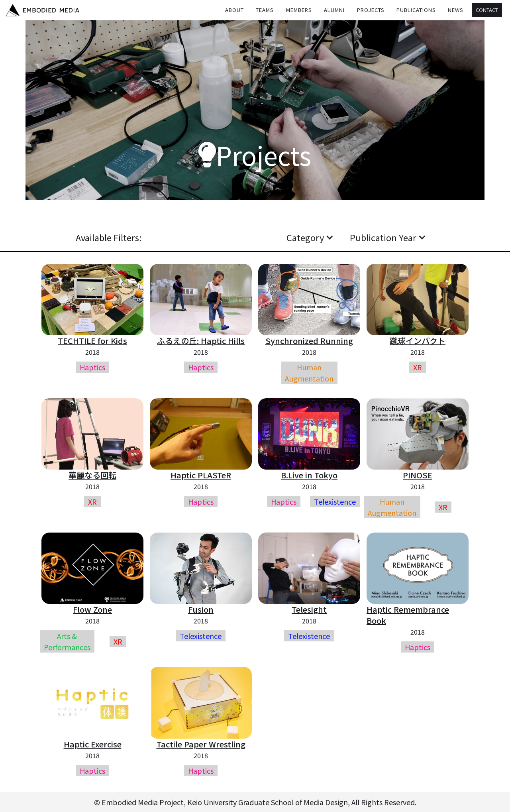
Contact (487, 10)
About (234, 10)
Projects (371, 10)
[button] (265, 10)
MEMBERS (299, 10)
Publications (416, 10)
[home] (42, 10)
